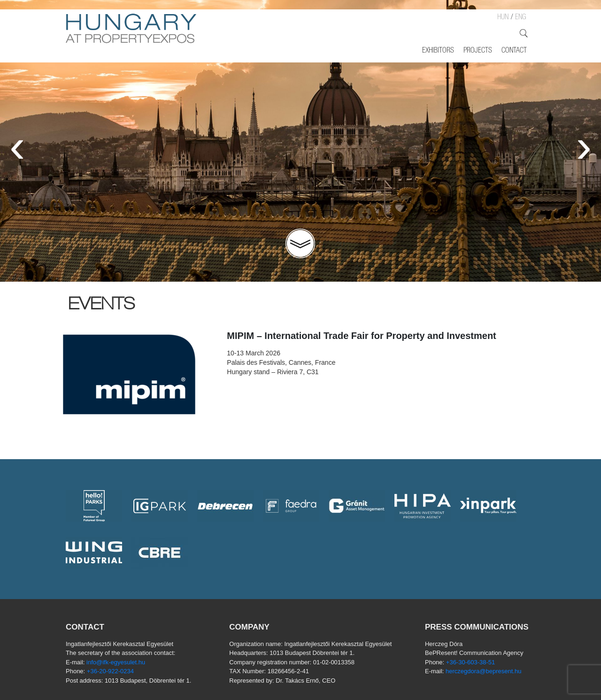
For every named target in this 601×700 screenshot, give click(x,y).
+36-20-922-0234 (110, 671)
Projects (478, 51)
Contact (514, 51)
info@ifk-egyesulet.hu (116, 662)
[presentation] (17, 146)
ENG (520, 18)
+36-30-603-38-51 (470, 662)
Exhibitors (438, 51)
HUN (503, 18)
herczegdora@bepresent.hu (483, 671)
